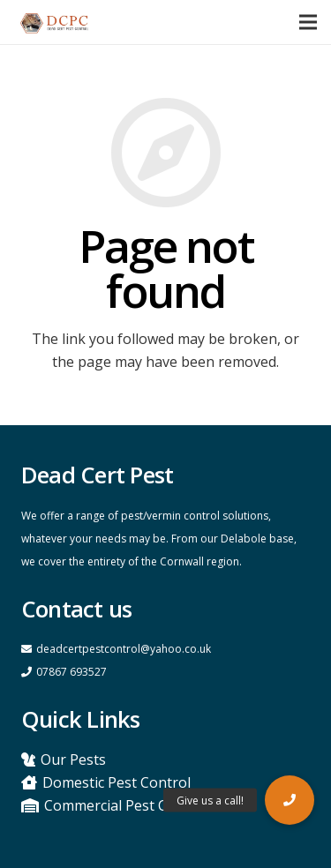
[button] (290, 800)
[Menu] (308, 22)
